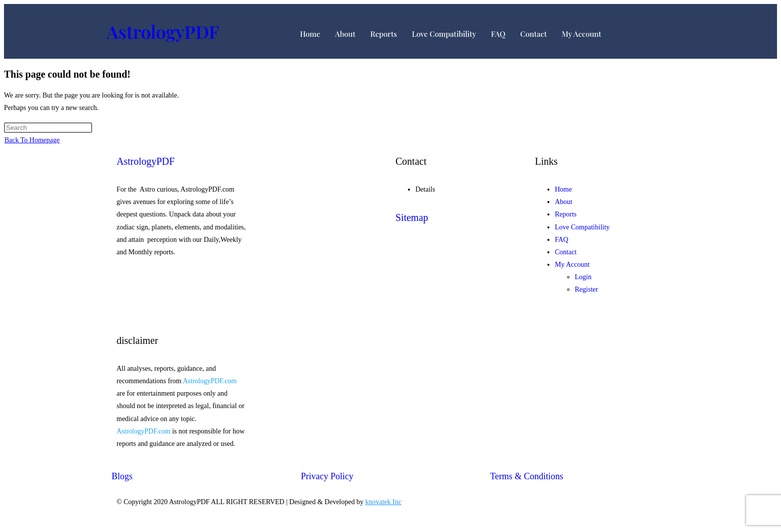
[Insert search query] (48, 128)
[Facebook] (181, 281)
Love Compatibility (444, 34)
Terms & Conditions (527, 476)
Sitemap (412, 217)
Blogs (122, 476)
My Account (582, 34)
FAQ (498, 34)
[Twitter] (181, 294)
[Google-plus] (181, 306)
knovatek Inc (383, 502)
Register (586, 289)
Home (310, 34)
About (345, 34)
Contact (534, 34)
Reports (384, 34)
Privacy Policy (327, 476)
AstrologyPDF (163, 31)
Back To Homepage (32, 140)
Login (583, 277)
